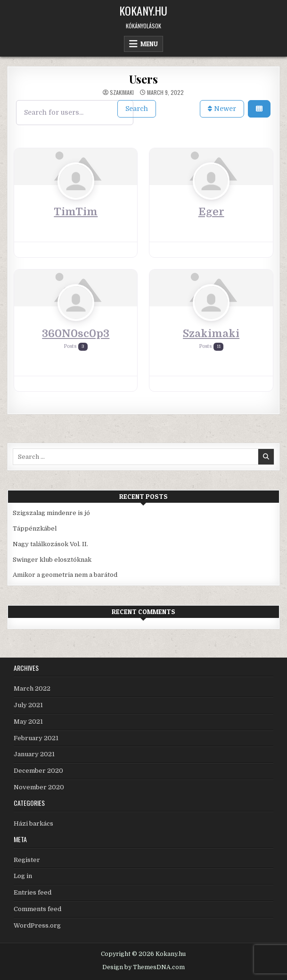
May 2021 (28, 722)
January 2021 (34, 754)
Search (137, 109)
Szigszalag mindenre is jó (51, 513)
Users (143, 79)
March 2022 (32, 689)
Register (27, 860)
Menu (149, 44)
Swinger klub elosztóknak (52, 560)
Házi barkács (33, 824)
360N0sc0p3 (76, 334)
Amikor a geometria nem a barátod (65, 575)
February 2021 (36, 738)
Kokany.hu (143, 10)
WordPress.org (37, 925)
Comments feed (37, 909)
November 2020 (39, 787)
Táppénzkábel (35, 528)
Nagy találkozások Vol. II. (50, 544)
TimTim (76, 212)
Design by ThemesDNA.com (143, 967)
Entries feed (33, 892)
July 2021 (28, 705)
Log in (23, 876)
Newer (222, 109)
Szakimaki (122, 93)
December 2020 (38, 771)
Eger (211, 212)
